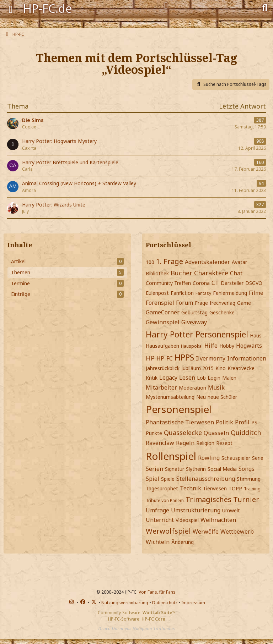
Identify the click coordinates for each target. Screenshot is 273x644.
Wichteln (158, 542)
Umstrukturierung (196, 510)
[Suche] (265, 7)
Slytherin (196, 469)
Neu (201, 397)
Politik (224, 422)
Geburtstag (194, 312)
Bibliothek (157, 273)
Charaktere (211, 273)
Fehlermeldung (230, 293)
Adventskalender (207, 262)
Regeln (185, 443)
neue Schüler (222, 397)
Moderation (192, 388)
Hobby (227, 346)
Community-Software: (137, 613)
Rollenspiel (171, 456)
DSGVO (254, 283)
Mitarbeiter (161, 387)
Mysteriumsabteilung (170, 397)
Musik (216, 387)
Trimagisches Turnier (222, 499)
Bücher (181, 273)
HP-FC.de (48, 8)
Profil (242, 422)
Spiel (152, 479)
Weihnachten (218, 520)
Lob (201, 378)
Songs (247, 469)
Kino (221, 368)
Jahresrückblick (163, 368)
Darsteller (232, 283)
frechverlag (223, 303)
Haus (256, 335)
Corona (201, 283)
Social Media (222, 469)
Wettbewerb (237, 532)
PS (254, 422)
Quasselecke (183, 433)
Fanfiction (182, 293)
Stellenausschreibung (206, 479)
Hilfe (211, 346)
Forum (184, 303)
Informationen (247, 358)
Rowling (209, 458)
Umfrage (157, 510)
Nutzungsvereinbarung (125, 603)
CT (215, 283)
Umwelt (231, 510)
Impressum (193, 603)
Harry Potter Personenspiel (197, 334)
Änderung (183, 542)
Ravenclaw (160, 443)
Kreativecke (241, 368)
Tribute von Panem (165, 500)
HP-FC (165, 358)
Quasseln (216, 433)
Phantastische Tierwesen (180, 422)
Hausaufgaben (162, 346)
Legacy (168, 378)
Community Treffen (168, 283)
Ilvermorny (211, 358)
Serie (258, 458)
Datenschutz (165, 603)
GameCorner (163, 312)
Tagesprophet (162, 488)
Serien (154, 469)
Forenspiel (160, 303)
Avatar (239, 262)
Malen (229, 378)
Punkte (154, 433)
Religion (205, 443)
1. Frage (170, 261)
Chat (236, 273)
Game (244, 303)
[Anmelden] (166, 6)
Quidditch (246, 433)
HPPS (184, 357)
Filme (256, 293)
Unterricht (160, 520)
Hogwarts (249, 346)
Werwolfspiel (168, 531)
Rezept (224, 443)
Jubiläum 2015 (197, 368)
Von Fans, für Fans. (158, 592)
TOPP (235, 488)
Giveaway (194, 322)
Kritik (152, 378)
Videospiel (187, 520)
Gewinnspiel (163, 322)
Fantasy (203, 293)
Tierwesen (215, 488)
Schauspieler (236, 458)
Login (214, 378)
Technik (191, 488)
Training (252, 489)
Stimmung (249, 479)
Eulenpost (157, 293)
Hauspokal (192, 346)
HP (150, 358)
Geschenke (222, 312)
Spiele (168, 479)
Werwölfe (206, 532)
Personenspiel (179, 409)
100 (150, 262)
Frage (201, 303)
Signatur (175, 469)
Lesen (187, 378)
